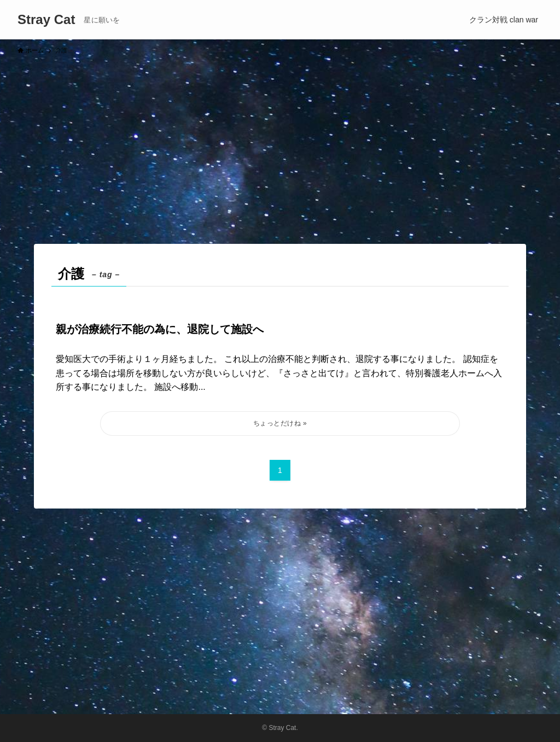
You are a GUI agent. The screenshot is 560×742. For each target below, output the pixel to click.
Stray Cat (46, 20)
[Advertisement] (280, 144)
